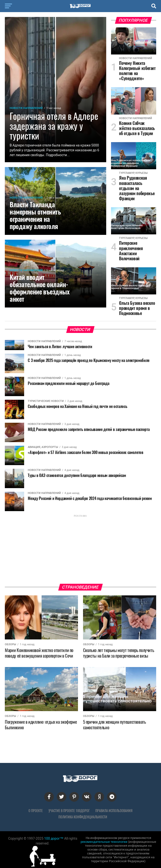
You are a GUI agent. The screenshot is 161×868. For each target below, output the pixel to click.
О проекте (36, 811)
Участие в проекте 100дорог (69, 811)
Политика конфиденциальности (83, 817)
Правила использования (114, 811)
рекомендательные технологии (104, 842)
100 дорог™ (54, 838)
